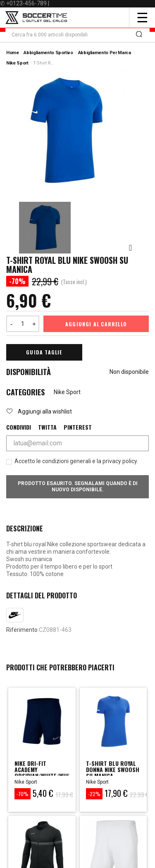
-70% (23, 794)
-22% (94, 794)
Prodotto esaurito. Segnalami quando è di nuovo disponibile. (78, 487)
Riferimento (22, 630)
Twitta (47, 427)
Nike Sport (67, 392)
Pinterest (78, 427)
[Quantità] (23, 324)
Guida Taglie (44, 352)
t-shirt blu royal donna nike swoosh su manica (113, 770)
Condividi (19, 427)
